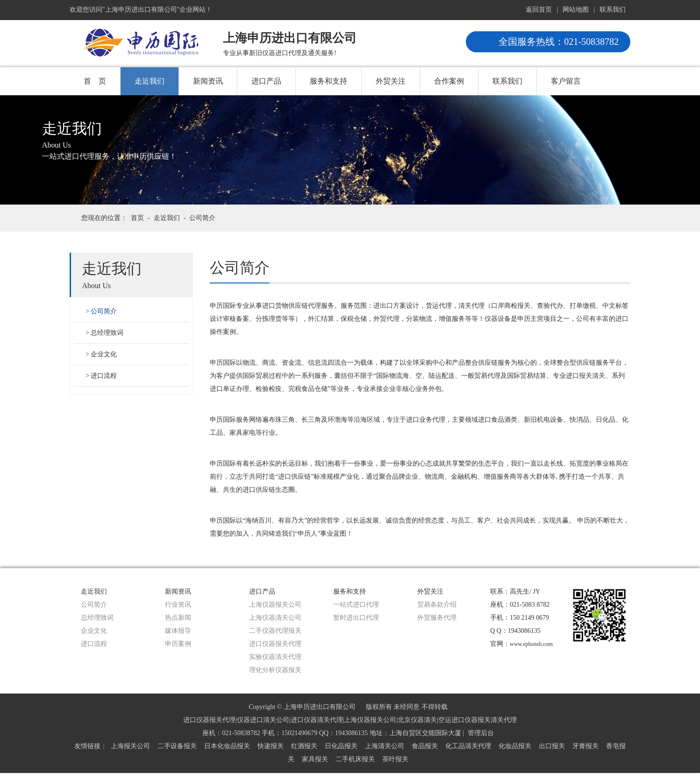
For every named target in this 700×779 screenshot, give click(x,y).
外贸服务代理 (437, 618)
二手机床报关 (355, 759)
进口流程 (104, 376)
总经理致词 (107, 333)
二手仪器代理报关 (275, 631)
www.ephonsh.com (531, 644)
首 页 (95, 81)
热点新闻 (178, 618)
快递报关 (271, 746)
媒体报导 (178, 631)
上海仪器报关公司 (275, 605)
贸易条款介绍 (437, 605)
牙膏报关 (586, 746)
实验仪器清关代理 (275, 657)
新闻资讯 (208, 81)
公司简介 (202, 218)
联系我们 (613, 10)
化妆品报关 (515, 746)
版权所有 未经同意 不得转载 (407, 707)
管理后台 (481, 733)
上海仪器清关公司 (275, 618)
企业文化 (104, 354)
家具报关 (315, 759)
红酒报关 (304, 746)
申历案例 (178, 644)
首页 (137, 218)
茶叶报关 (395, 759)
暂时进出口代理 (356, 618)
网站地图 (576, 10)
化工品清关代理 (468, 746)
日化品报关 (341, 746)
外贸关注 (391, 81)
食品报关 (425, 746)
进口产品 (266, 81)
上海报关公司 (130, 746)
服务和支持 (329, 81)
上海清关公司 (385, 746)
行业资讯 (178, 605)
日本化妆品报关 (227, 746)
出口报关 (552, 746)
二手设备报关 (177, 746)
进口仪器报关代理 (275, 644)
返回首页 (539, 10)
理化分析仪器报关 (275, 670)
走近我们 (150, 81)
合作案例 (449, 81)
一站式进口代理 (356, 605)
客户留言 (566, 81)
